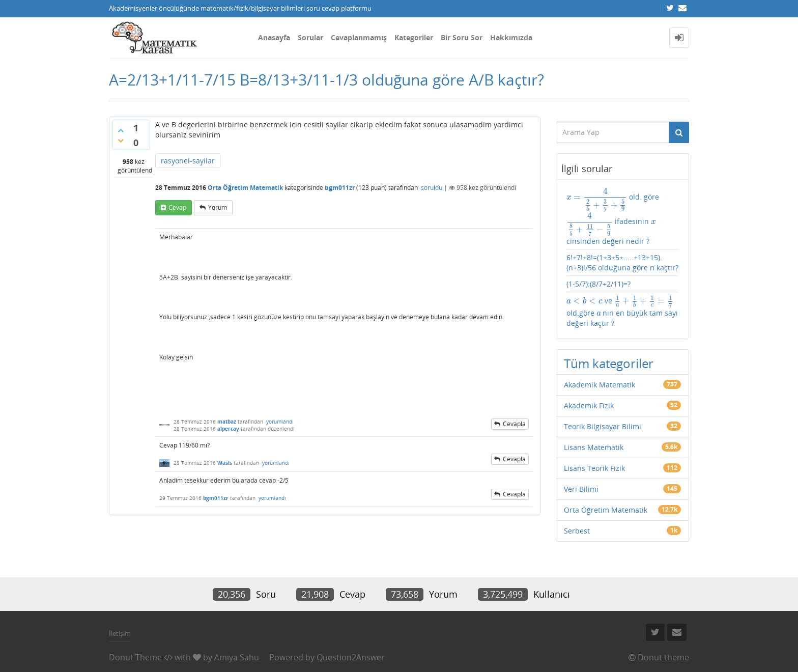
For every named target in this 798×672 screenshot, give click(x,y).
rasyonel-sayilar (188, 161)
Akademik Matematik (600, 385)
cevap (177, 207)
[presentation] (597, 197)
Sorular (310, 37)
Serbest (577, 531)
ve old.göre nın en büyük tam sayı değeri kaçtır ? (622, 312)
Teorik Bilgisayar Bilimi (603, 426)
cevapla (514, 424)
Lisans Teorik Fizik (594, 468)
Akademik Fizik (589, 405)
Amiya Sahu (237, 657)
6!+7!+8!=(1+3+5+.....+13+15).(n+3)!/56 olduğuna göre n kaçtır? (622, 262)
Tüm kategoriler (609, 363)
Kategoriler (414, 37)
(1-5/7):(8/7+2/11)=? (598, 284)
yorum (218, 207)
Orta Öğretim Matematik (245, 188)
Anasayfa (274, 37)
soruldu (432, 188)
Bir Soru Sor (462, 37)
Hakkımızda (511, 37)
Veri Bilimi (581, 489)
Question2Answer (351, 657)
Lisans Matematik (594, 447)
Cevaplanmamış (359, 37)
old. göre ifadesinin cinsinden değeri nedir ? (613, 217)
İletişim (120, 633)
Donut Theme (135, 657)
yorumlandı (280, 422)
